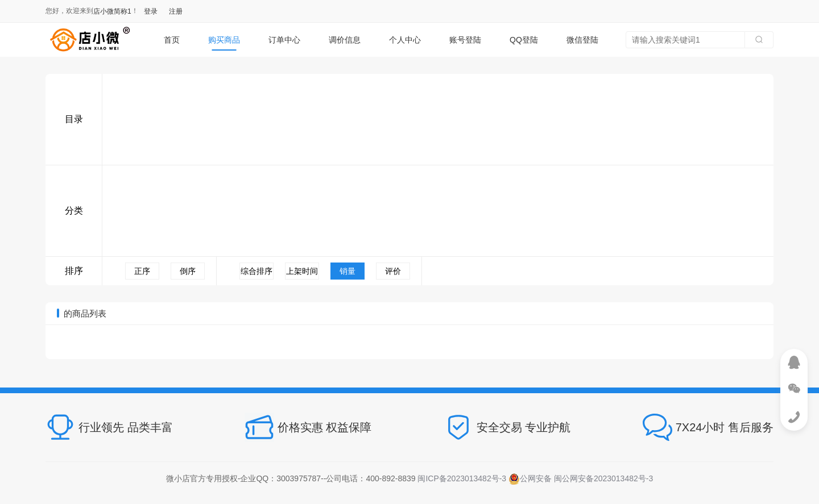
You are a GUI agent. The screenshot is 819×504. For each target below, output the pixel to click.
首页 (172, 40)
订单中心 (284, 40)
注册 (176, 11)
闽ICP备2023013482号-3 (462, 478)
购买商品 (224, 40)
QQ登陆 (524, 40)
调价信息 (345, 40)
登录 (151, 11)
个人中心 (405, 40)
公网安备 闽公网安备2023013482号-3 (581, 478)
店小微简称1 (112, 11)
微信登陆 (582, 40)
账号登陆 (465, 40)
